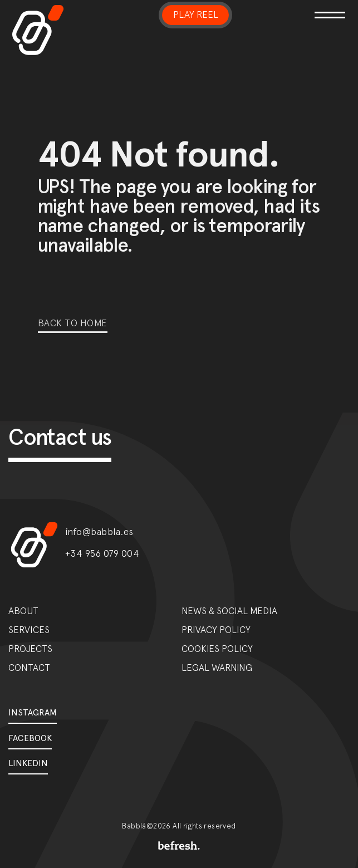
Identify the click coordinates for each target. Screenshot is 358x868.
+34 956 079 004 (102, 553)
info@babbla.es (99, 532)
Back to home (73, 323)
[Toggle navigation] (328, 8)
